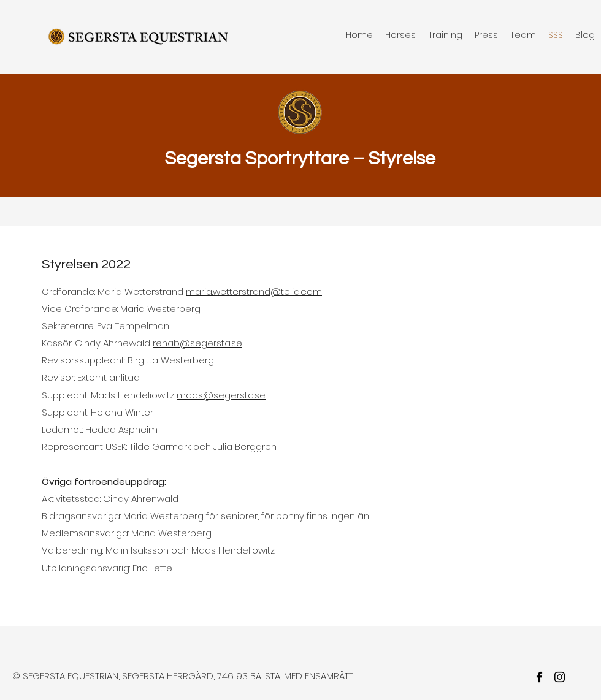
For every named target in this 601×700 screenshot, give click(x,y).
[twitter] (560, 677)
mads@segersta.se (221, 395)
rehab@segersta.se (197, 343)
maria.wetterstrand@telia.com (254, 291)
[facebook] (539, 677)
